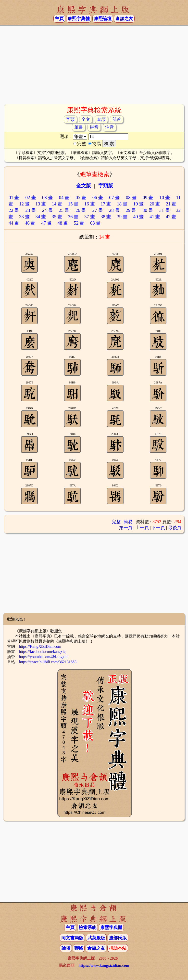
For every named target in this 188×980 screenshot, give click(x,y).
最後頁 (175, 528)
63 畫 (95, 223)
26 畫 (81, 210)
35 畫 (57, 217)
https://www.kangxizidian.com (104, 965)
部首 (117, 119)
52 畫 (79, 223)
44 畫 (14, 223)
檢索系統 (88, 928)
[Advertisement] (94, 64)
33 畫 (24, 217)
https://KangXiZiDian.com (40, 646)
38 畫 (106, 217)
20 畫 (155, 204)
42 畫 (171, 217)
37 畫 (90, 217)
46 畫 (30, 223)
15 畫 (73, 204)
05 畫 (81, 197)
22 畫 (14, 210)
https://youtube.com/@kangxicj (44, 657)
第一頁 (126, 528)
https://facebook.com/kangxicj (43, 652)
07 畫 (114, 197)
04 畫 (64, 197)
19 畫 (138, 204)
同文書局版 (72, 938)
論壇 (66, 948)
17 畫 (106, 204)
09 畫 (148, 197)
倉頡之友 (124, 19)
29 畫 (131, 210)
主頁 (59, 19)
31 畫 (165, 210)
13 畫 (41, 204)
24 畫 (48, 210)
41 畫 (155, 217)
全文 (86, 119)
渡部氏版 (118, 938)
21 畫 (171, 204)
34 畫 (41, 217)
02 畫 (31, 197)
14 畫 (57, 204)
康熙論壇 (103, 19)
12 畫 (24, 204)
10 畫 (165, 197)
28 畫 (114, 210)
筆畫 (79, 127)
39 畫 (122, 217)
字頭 (70, 119)
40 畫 (138, 217)
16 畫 (90, 204)
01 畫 (14, 197)
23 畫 (31, 210)
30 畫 (148, 210)
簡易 (128, 522)
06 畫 (98, 197)
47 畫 (46, 223)
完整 (116, 522)
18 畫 (122, 204)
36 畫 (73, 217)
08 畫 (131, 197)
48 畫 (63, 223)
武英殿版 (96, 938)
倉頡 (101, 119)
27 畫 (98, 210)
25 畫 (64, 210)
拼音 (94, 127)
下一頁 (158, 528)
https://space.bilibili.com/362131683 (48, 662)
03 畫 (48, 197)
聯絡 (79, 948)
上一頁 (142, 528)
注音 (110, 127)
